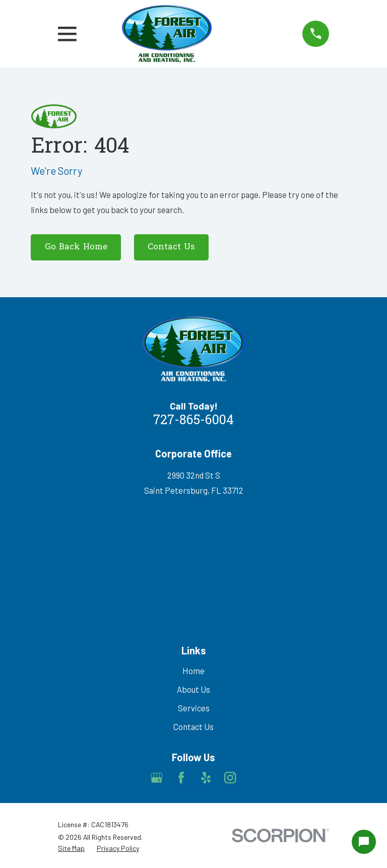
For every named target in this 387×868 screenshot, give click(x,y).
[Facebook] (181, 778)
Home (193, 671)
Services (194, 708)
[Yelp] (206, 778)
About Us (193, 689)
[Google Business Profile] (156, 778)
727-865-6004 (193, 421)
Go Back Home (76, 247)
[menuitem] (71, 848)
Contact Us (171, 247)
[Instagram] (230, 778)
